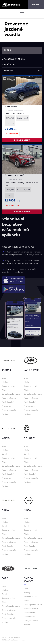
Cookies (17, 637)
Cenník (5, 454)
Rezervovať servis (9, 398)
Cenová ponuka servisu (11, 394)
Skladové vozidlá (9, 386)
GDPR (11, 637)
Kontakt (5, 414)
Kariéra (4, 637)
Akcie (4, 390)
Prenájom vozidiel (9, 410)
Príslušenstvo (7, 406)
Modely (5, 382)
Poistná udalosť (8, 402)
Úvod (4, 378)
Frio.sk (22, 640)
